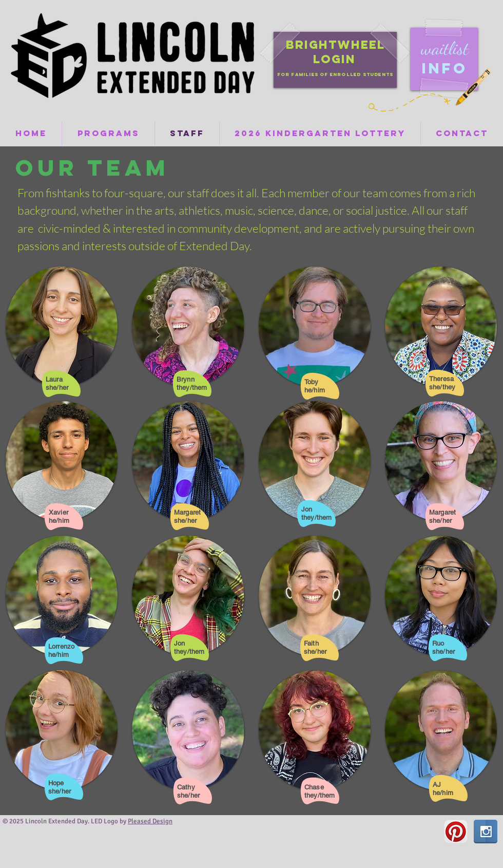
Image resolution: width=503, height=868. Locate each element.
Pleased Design (150, 821)
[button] (62, 327)
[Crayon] (472, 87)
